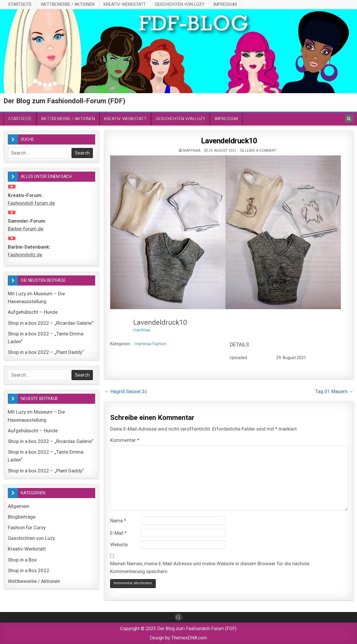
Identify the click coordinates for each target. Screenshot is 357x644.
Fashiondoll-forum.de (31, 203)
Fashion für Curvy (27, 527)
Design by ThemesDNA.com (178, 638)
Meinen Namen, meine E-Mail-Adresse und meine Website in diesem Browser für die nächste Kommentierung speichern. (210, 567)
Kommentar (125, 440)
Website (119, 545)
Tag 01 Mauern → (334, 391)
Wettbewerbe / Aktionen (68, 4)
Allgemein (19, 506)
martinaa (192, 151)
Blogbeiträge (22, 517)
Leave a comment (261, 151)
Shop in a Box (22, 560)
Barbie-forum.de (26, 229)
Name (118, 521)
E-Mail (119, 533)
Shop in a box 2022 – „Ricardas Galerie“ (51, 323)
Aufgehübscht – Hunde (33, 312)
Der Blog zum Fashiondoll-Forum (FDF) (64, 101)
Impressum (225, 4)
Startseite (20, 4)
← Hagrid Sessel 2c (126, 391)
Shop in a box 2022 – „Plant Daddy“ (46, 352)
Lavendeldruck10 (229, 141)
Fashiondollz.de (25, 255)
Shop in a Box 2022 (29, 570)
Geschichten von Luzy (180, 4)
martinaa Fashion (151, 344)
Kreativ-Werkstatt (125, 4)
